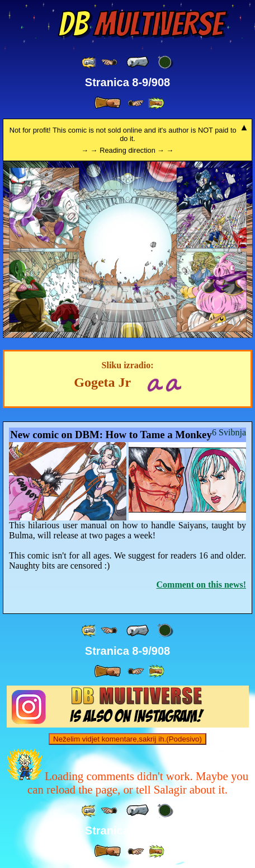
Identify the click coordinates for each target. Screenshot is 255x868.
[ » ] (107, 103)
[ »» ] (156, 103)
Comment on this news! (201, 585)
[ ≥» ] (136, 103)
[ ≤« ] (109, 62)
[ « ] (138, 62)
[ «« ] (89, 62)
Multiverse (141, 24)
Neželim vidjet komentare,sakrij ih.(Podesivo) (127, 739)
